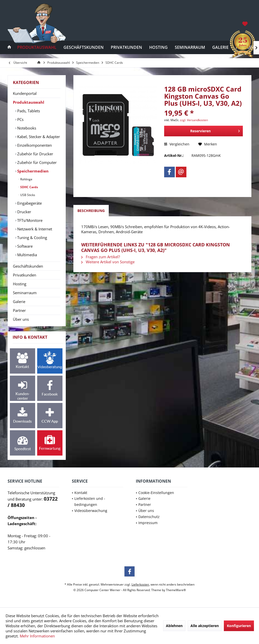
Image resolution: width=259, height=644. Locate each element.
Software (24, 246)
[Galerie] (220, 47)
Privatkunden (25, 275)
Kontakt (81, 493)
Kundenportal (25, 93)
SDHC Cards (29, 187)
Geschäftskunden (28, 266)
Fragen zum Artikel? (101, 257)
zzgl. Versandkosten (194, 120)
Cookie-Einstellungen (156, 493)
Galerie (19, 302)
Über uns (21, 319)
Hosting (20, 284)
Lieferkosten (140, 584)
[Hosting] (158, 47)
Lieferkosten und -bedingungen (90, 501)
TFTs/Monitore (29, 220)
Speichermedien (32, 171)
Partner (19, 310)
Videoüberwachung (91, 511)
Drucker (24, 212)
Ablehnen (174, 626)
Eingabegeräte (29, 203)
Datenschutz (149, 517)
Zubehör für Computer (36, 162)
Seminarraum (25, 293)
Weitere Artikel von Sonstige (108, 262)
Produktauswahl (29, 102)
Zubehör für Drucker (35, 154)
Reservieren (215, 130)
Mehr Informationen (37, 636)
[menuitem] (245, 24)
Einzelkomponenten (34, 145)
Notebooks (26, 128)
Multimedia (27, 255)
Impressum (148, 523)
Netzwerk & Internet (34, 229)
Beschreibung (91, 211)
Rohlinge (26, 179)
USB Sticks (27, 195)
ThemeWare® (176, 590)
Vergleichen (177, 144)
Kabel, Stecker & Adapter (38, 137)
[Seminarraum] (190, 47)
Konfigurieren (239, 626)
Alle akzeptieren (205, 626)
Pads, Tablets (28, 111)
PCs (20, 119)
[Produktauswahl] (37, 47)
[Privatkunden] (126, 47)
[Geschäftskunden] (84, 47)
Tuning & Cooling (32, 238)
